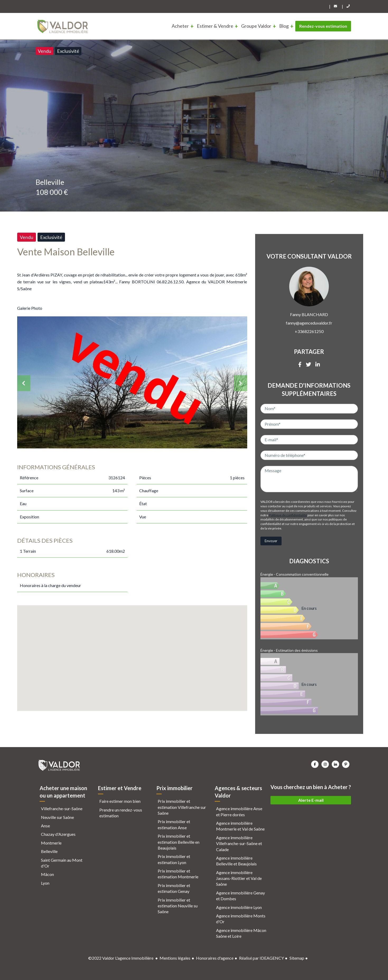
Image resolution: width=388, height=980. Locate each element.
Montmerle (51, 843)
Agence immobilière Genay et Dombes (240, 896)
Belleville (49, 851)
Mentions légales (175, 958)
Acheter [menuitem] (180, 26)
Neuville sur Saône (57, 817)
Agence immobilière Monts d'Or (241, 919)
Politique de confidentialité (288, 515)
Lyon (45, 883)
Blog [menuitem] (284, 26)
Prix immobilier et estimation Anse (174, 824)
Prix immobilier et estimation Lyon (174, 859)
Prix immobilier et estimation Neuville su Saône (178, 906)
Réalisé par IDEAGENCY (261, 958)
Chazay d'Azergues (58, 834)
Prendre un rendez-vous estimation (121, 813)
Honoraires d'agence (215, 958)
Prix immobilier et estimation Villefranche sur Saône (182, 807)
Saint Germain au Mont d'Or (62, 863)
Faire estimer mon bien (120, 801)
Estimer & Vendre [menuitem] (215, 26)
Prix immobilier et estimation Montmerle (178, 874)
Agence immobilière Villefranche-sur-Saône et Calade (239, 843)
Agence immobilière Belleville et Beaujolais (236, 861)
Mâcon (47, 874)
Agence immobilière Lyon (239, 907)
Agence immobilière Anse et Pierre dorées (239, 811)
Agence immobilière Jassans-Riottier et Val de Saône (239, 878)
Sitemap (297, 958)
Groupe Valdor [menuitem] (256, 26)
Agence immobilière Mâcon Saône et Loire (241, 933)
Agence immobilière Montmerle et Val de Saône (240, 826)
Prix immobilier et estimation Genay (174, 888)
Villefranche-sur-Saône (62, 808)
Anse (45, 826)
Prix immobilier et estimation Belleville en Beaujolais (179, 842)
